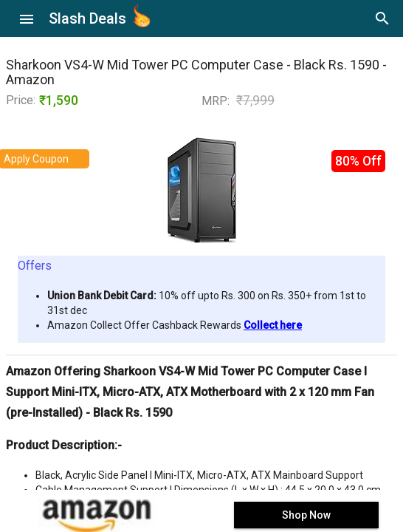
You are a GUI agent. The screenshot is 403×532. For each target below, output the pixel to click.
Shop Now (306, 515)
